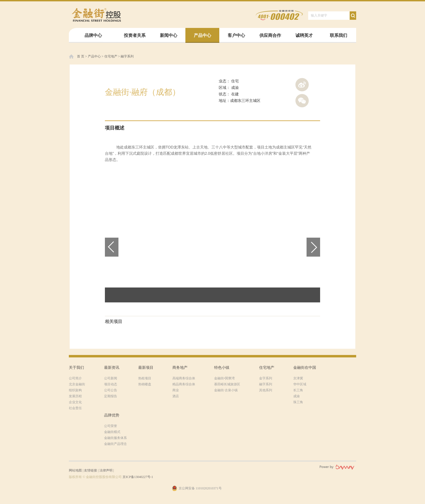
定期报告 (111, 396)
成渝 (297, 396)
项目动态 (111, 384)
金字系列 (266, 378)
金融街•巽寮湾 (224, 378)
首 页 (81, 56)
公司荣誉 (111, 426)
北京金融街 (77, 384)
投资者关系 (135, 35)
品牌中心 (93, 35)
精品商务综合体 (184, 384)
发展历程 (75, 396)
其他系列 (266, 390)
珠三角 (298, 402)
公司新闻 (111, 378)
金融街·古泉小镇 (226, 390)
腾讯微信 (302, 101)
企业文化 (75, 402)
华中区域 (300, 384)
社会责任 (75, 408)
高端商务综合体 (184, 378)
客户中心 (236, 35)
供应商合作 (270, 35)
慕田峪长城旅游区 (227, 384)
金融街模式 (112, 432)
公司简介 (75, 378)
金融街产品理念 (115, 444)
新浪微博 (302, 85)
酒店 (176, 396)
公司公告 (111, 390)
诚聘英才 (304, 35)
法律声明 (106, 470)
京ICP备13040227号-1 (138, 477)
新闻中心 (169, 35)
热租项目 (145, 378)
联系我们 (339, 35)
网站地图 (75, 470)
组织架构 (75, 390)
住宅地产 (111, 56)
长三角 (298, 390)
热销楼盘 (145, 384)
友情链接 (91, 470)
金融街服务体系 (115, 438)
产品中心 (202, 35)
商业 (176, 390)
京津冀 (298, 378)
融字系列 (127, 56)
